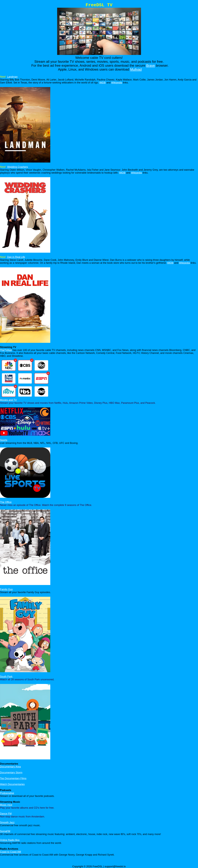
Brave (151, 65)
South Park (6, 677)
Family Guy (6, 589)
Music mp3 (6, 805)
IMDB (102, 83)
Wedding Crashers (18, 167)
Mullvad (136, 69)
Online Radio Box (10, 840)
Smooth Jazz (7, 822)
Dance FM (6, 814)
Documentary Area (10, 767)
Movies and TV (8, 400)
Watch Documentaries (12, 784)
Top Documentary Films (13, 778)
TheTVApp (6, 350)
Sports (4, 440)
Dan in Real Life (16, 257)
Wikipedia (117, 83)
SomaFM (5, 831)
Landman (12, 77)
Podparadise (7, 793)
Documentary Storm (11, 773)
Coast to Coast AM (10, 852)
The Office (6, 502)
